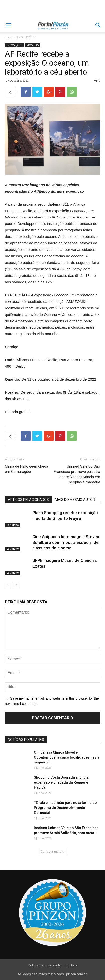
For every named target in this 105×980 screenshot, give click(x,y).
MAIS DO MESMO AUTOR (75, 500)
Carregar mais (52, 851)
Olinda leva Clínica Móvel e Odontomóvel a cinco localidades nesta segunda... (67, 757)
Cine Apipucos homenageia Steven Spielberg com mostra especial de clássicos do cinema (66, 542)
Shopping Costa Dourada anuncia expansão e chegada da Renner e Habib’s (61, 782)
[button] (98, 25)
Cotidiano (13, 525)
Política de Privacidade (45, 965)
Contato (71, 965)
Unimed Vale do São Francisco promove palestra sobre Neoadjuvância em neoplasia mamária (77, 474)
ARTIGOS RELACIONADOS (28, 500)
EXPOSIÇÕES (26, 37)
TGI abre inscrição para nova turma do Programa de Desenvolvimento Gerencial (65, 808)
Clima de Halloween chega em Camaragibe (27, 469)
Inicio (9, 37)
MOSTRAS (33, 45)
